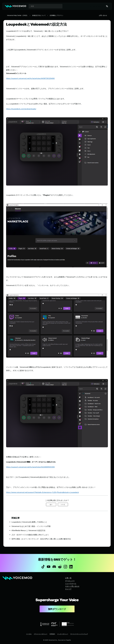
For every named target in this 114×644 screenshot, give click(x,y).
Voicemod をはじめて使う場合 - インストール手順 (31, 526)
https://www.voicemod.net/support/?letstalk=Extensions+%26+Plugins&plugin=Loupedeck (42, 492)
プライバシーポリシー (41, 634)
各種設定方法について (39, 15)
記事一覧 (68, 578)
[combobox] (45, 6)
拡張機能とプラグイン (56, 15)
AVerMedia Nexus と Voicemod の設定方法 (28, 530)
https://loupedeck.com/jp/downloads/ (21, 109)
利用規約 (52, 634)
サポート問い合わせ (72, 586)
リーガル (29, 634)
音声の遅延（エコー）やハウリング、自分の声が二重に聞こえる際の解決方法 (41, 539)
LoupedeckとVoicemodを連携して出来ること (29, 522)
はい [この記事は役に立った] (51, 504)
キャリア (68, 589)
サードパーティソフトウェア (79, 634)
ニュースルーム (71, 583)
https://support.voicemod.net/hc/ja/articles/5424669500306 (30, 467)
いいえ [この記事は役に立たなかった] (63, 504)
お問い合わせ (103, 15)
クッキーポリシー (63, 634)
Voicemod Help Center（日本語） (18, 15)
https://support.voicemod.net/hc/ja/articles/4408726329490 (30, 78)
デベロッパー (70, 581)
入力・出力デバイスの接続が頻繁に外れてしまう (30, 535)
